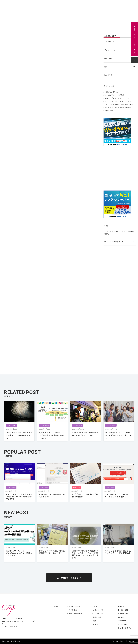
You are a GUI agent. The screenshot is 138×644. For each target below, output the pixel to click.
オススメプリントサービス (115, 242)
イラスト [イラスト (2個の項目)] (128, 98)
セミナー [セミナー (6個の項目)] (108, 101)
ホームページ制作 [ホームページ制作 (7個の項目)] (126, 104)
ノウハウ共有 (8, 35)
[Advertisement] (120, 168)
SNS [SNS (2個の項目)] (106, 92)
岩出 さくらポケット (126, 628)
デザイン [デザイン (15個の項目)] (116, 101)
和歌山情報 (108, 58)
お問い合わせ (129, 3)
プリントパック (16, 135)
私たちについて (65, 3)
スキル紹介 (73, 610)
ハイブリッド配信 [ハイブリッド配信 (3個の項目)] (111, 104)
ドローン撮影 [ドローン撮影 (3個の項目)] (126, 101)
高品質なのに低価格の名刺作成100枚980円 (23, 296)
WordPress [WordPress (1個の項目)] (114, 92)
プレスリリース (110, 50)
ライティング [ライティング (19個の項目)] (110, 107)
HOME (56, 606)
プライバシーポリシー (118, 641)
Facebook (122, 621)
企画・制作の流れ (105, 3)
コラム (95, 606)
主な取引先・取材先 (87, 3)
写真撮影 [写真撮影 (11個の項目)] (119, 107)
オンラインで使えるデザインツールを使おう (119, 232)
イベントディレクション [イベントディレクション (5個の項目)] (114, 98)
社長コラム (108, 75)
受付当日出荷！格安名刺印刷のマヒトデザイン (24, 285)
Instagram (122, 624)
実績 (75, 3)
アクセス (118, 3)
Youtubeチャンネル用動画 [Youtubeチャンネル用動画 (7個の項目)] (114, 95)
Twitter (121, 617)
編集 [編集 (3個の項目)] (111, 111)
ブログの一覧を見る (70, 578)
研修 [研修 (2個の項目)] (106, 111)
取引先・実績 (123, 610)
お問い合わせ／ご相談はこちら (135, 41)
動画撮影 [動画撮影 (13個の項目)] (128, 107)
